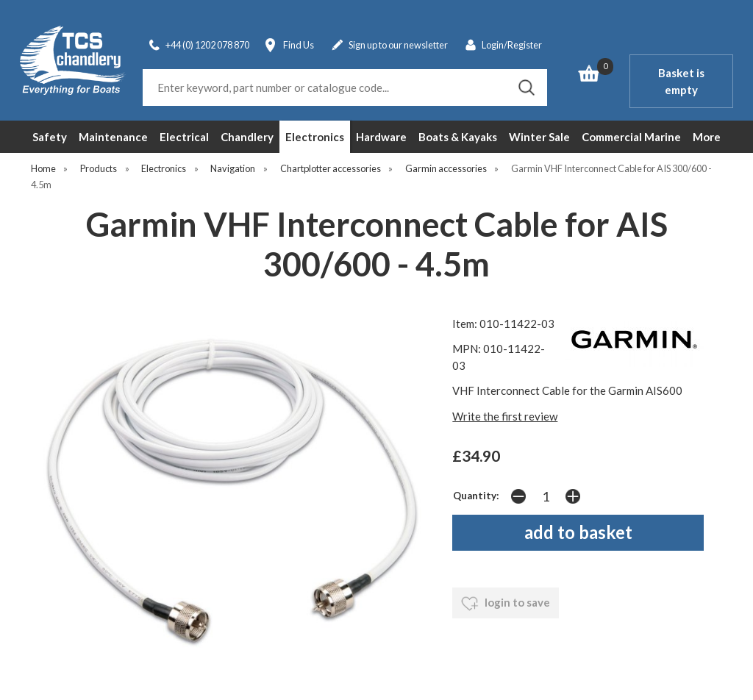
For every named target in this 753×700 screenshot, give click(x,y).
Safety (50, 137)
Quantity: (476, 496)
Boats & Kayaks (458, 137)
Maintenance (113, 137)
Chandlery (247, 137)
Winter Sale (539, 137)
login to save (506, 604)
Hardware (381, 137)
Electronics (315, 137)
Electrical (184, 137)
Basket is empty (681, 81)
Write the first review (505, 416)
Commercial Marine (631, 137)
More (707, 137)
